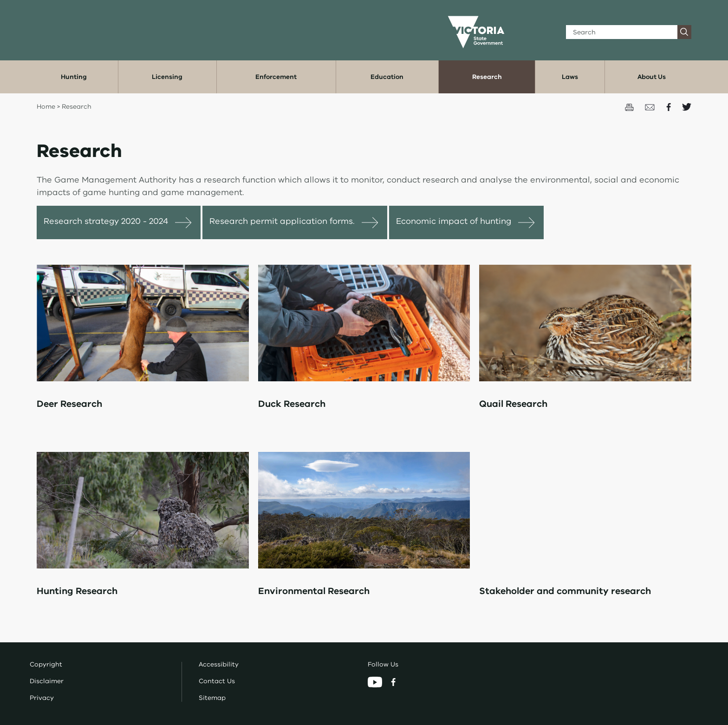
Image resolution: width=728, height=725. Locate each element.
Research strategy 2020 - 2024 (106, 221)
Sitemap (212, 698)
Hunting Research (77, 591)
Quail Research (513, 404)
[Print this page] (630, 107)
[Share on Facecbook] (669, 107)
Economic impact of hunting (454, 221)
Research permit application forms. (282, 221)
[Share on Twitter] (687, 107)
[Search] (622, 32)
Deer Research (69, 404)
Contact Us (217, 681)
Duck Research (292, 404)
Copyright (46, 664)
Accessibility (219, 664)
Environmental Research (314, 591)
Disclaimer (47, 681)
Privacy (42, 698)
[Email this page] (651, 107)
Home (46, 107)
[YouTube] (376, 682)
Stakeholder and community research (565, 591)
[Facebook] (393, 682)
